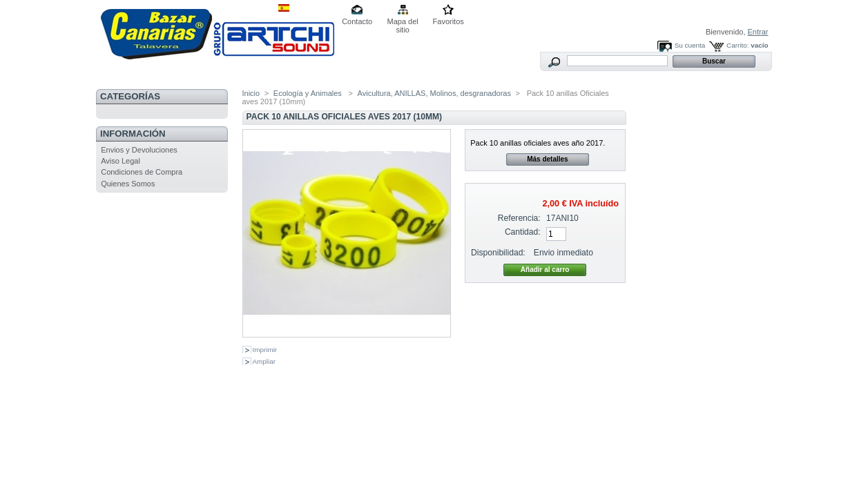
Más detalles (547, 159)
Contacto (357, 21)
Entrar (758, 32)
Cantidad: (523, 232)
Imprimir (265, 350)
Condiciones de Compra (142, 172)
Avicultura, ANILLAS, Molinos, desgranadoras (434, 93)
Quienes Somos (128, 184)
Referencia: (519, 218)
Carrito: (737, 45)
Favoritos (449, 21)
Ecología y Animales (309, 93)
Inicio (251, 93)
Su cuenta (690, 45)
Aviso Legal (120, 161)
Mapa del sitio (403, 22)
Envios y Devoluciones (139, 150)
